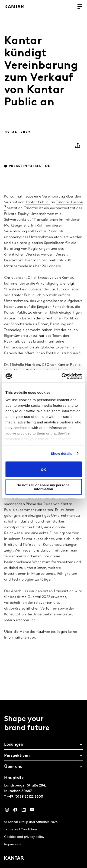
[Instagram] (7, 811)
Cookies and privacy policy (24, 837)
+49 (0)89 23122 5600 (25, 797)
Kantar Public (37, 209)
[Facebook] (15, 811)
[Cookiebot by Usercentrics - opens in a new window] (62, 376)
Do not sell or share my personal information (43, 487)
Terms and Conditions (21, 830)
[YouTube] (32, 811)
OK (43, 469)
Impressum (12, 844)
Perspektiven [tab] (17, 756)
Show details (62, 453)
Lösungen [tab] (14, 745)
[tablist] (43, 784)
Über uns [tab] (13, 767)
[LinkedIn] (24, 811)
